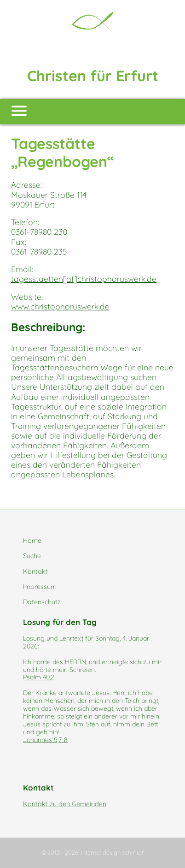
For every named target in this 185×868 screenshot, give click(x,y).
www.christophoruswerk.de (60, 306)
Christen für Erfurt (93, 76)
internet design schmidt (112, 852)
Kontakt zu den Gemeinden (65, 804)
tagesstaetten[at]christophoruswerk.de (84, 279)
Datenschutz (42, 602)
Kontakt (35, 571)
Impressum (40, 587)
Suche (32, 556)
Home (32, 541)
